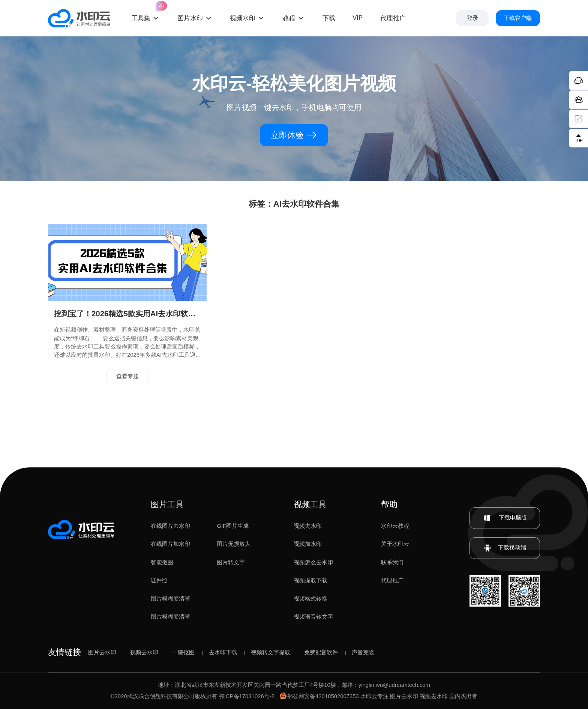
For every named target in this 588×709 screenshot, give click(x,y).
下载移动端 (505, 548)
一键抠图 (183, 652)
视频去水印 (308, 526)
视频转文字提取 (271, 652)
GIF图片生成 (233, 526)
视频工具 (310, 504)
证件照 (159, 580)
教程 (289, 18)
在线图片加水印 (170, 544)
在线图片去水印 (170, 526)
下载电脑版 (505, 518)
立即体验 (294, 135)
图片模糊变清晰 (170, 599)
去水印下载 (223, 652)
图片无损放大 (234, 544)
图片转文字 (231, 562)
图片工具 (167, 504)
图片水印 (190, 18)
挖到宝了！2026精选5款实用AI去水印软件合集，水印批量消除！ (162, 313)
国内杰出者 (463, 696)
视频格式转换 (310, 599)
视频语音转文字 (313, 617)
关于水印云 (395, 544)
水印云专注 (374, 696)
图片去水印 (102, 652)
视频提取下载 (310, 580)
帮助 (389, 504)
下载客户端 (518, 18)
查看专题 (127, 376)
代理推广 (392, 580)
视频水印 (243, 18)
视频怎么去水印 (313, 562)
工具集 (146, 11)
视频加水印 (308, 544)
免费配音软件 (321, 652)
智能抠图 (162, 562)
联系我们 (392, 562)
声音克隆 (363, 652)
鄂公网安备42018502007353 (319, 696)
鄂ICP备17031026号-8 (247, 696)
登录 (472, 18)
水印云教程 (395, 526)
